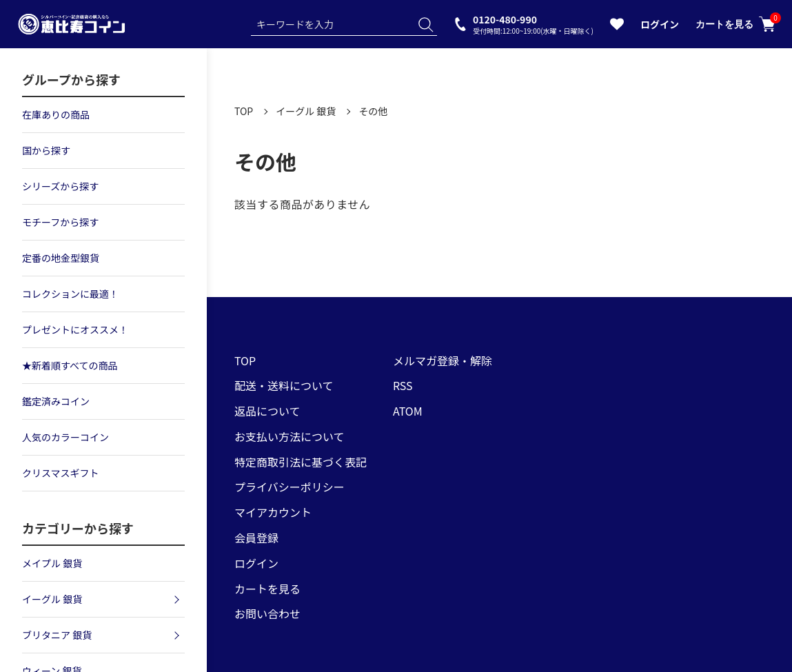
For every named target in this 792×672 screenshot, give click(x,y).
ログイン (660, 24)
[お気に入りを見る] (617, 27)
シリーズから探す (60, 186)
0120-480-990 (533, 24)
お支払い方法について (290, 436)
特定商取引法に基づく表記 (301, 462)
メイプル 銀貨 (52, 563)
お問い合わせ (267, 613)
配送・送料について (284, 385)
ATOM (408, 411)
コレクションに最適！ (70, 294)
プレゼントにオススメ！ (75, 329)
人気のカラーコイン (65, 437)
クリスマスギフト (61, 473)
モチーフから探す (60, 222)
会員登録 (256, 538)
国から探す (46, 150)
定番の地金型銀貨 (61, 258)
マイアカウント (273, 512)
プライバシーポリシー (290, 487)
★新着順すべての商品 (70, 365)
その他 (373, 111)
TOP (244, 111)
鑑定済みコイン (56, 401)
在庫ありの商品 (56, 114)
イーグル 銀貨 (306, 111)
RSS (403, 385)
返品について (267, 411)
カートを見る (735, 24)
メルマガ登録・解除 (443, 360)
